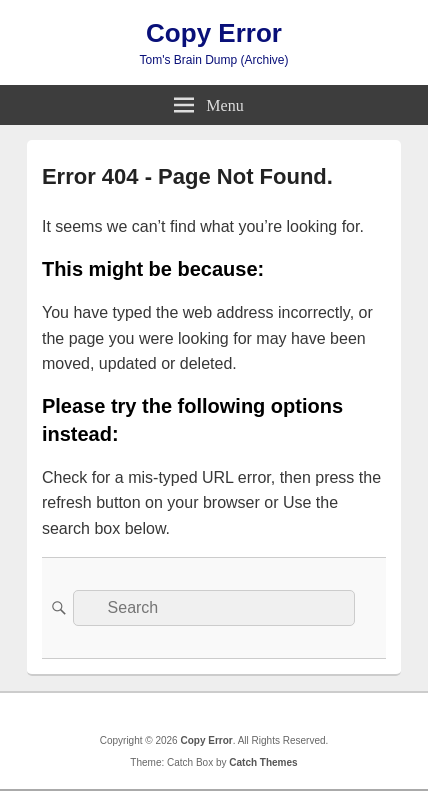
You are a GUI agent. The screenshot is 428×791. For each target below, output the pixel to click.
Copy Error (214, 33)
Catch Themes (263, 762)
